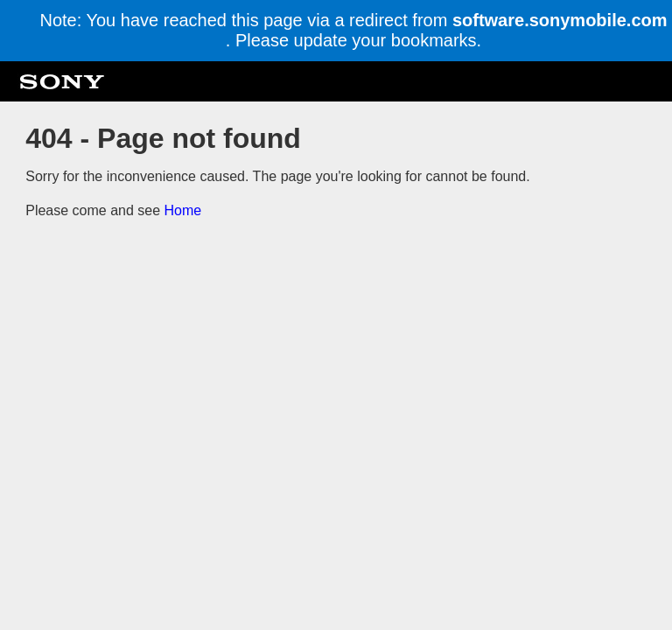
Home (183, 210)
